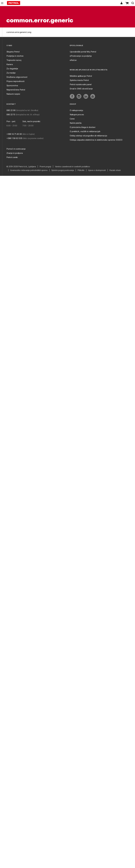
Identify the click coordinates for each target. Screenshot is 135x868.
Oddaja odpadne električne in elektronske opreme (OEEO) (96, 140)
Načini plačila (76, 123)
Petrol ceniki (12, 157)
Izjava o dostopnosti (97, 170)
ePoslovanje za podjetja (81, 56)
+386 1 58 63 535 (14, 138)
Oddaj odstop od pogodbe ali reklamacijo (88, 136)
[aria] (72, 96)
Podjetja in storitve (15, 56)
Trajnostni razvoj (14, 60)
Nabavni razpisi (13, 94)
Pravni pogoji (45, 167)
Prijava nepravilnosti (15, 81)
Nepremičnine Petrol (16, 90)
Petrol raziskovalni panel (81, 84)
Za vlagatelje (12, 69)
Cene (72, 119)
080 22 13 (11, 115)
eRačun (73, 60)
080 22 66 (11, 110)
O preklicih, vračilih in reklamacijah (85, 131)
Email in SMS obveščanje (81, 89)
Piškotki (81, 170)
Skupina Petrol (13, 52)
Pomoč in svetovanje (16, 149)
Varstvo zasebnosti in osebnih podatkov (73, 167)
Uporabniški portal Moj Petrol (83, 52)
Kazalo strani (115, 170)
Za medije (11, 73)
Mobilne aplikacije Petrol (81, 76)
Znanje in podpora (15, 153)
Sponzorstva (12, 85)
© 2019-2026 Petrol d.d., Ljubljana (21, 167)
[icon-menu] (2, 3)
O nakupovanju (76, 110)
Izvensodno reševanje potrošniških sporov (29, 170)
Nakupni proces (77, 115)
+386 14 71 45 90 (14, 134)
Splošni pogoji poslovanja (63, 170)
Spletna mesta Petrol (79, 80)
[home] (14, 3)
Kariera (10, 64)
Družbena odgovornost (17, 77)
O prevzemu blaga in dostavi (83, 127)
